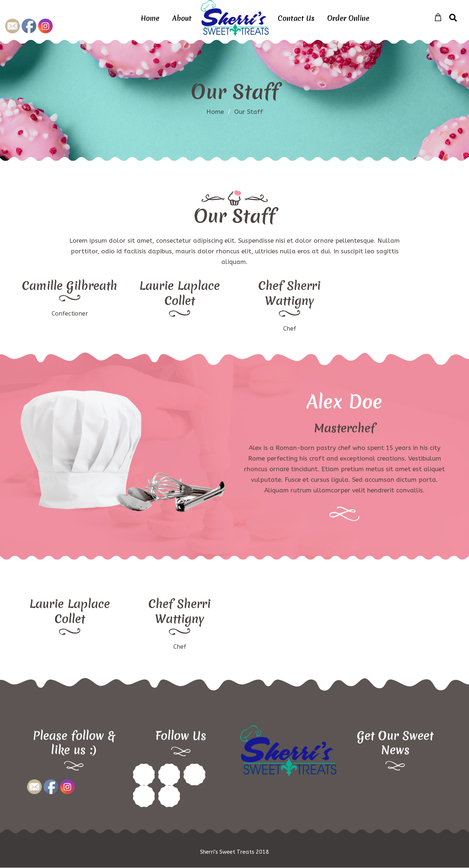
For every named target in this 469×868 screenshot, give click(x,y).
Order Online (348, 18)
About (182, 18)
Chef (290, 329)
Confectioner (70, 314)
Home (150, 18)
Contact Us (296, 18)
